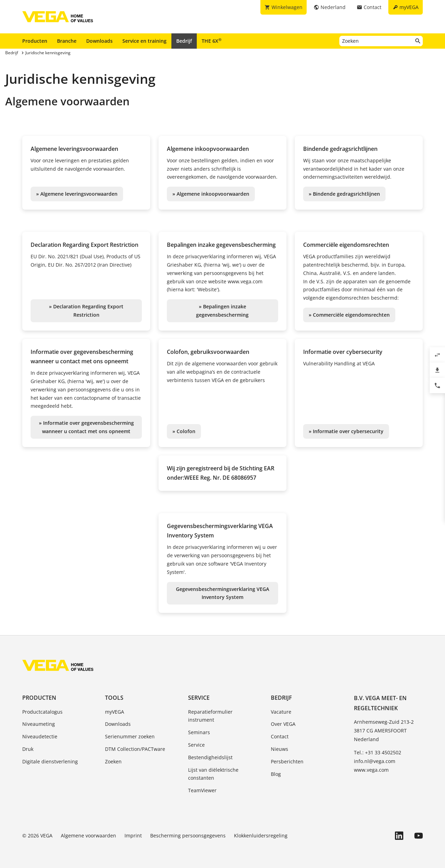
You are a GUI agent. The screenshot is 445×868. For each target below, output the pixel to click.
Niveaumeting (39, 724)
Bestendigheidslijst (210, 757)
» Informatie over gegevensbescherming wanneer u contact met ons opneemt (86, 427)
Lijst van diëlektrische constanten (213, 774)
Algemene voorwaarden (88, 835)
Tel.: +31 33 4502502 (378, 752)
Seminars (199, 732)
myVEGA (115, 712)
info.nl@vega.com (375, 761)
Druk (28, 749)
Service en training (144, 41)
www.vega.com (371, 770)
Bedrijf (184, 41)
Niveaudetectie (40, 736)
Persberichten (287, 761)
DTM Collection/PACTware (135, 749)
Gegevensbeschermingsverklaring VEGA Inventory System (222, 593)
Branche (67, 41)
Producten (35, 41)
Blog (276, 774)
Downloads (99, 41)
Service (199, 698)
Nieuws (280, 749)
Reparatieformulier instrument (210, 716)
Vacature (281, 712)
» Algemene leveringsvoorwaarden (77, 194)
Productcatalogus (42, 712)
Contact (280, 736)
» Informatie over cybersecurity (346, 431)
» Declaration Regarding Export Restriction (86, 311)
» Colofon (184, 431)
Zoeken (113, 761)
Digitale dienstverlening (50, 761)
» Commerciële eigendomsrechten (349, 315)
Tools (114, 698)
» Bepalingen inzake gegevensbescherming (222, 311)
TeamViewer (202, 790)
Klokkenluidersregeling (261, 835)
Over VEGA (283, 724)
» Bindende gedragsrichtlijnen (344, 194)
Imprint (133, 835)
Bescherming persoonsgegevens (188, 835)
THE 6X (212, 41)
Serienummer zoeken (130, 736)
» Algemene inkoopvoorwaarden (211, 194)
